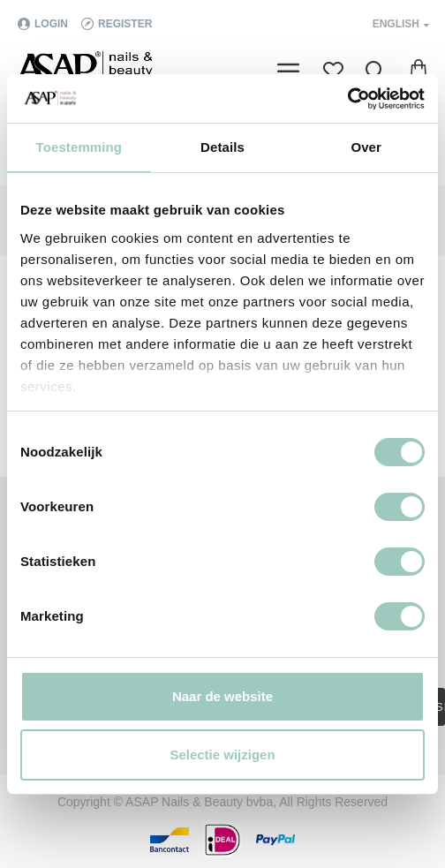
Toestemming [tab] (79, 147)
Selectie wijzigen (222, 755)
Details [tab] (222, 147)
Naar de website (222, 696)
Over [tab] (366, 147)
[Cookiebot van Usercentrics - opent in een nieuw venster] (347, 99)
